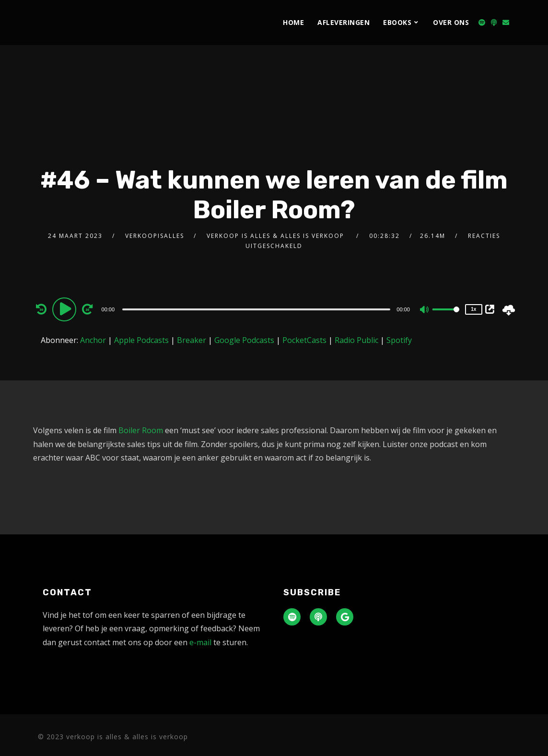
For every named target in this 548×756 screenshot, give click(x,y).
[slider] (256, 309)
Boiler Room (141, 430)
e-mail (200, 642)
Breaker (192, 340)
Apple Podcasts (141, 340)
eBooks (397, 22)
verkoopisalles (155, 236)
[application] (258, 309)
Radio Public (356, 340)
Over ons (451, 22)
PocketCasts (304, 340)
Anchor (93, 340)
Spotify (399, 340)
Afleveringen (344, 22)
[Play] (66, 309)
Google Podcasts (244, 340)
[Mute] (425, 310)
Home (293, 22)
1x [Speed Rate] (473, 309)
